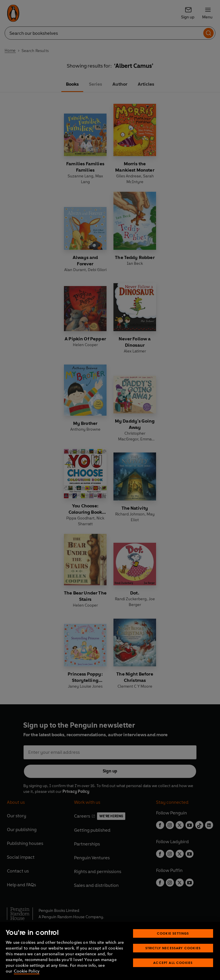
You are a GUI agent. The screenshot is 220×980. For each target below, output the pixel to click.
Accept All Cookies (173, 963)
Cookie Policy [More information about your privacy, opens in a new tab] (27, 971)
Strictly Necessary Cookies (173, 948)
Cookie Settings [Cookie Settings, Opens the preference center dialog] (173, 933)
